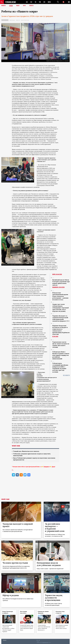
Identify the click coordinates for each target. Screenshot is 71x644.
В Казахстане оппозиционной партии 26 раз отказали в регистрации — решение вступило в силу (60, 296)
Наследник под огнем (24, 612)
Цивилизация (12, 20)
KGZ (31, 2)
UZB (44, 2)
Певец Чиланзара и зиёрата (8, 612)
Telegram (46, 467)
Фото (24, 6)
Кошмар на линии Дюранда (43, 612)
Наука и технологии (25, 20)
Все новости (66, 375)
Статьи (11, 6)
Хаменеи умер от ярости (60, 612)
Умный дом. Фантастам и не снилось (26, 451)
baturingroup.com (45, 643)
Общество (18, 20)
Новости (3, 6)
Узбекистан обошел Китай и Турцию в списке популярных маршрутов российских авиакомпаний (61, 355)
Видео (18, 6)
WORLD (49, 2)
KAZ (27, 2)
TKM (40, 2)
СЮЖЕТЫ (31, 6)
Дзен (53, 467)
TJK (35, 2)
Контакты (5, 640)
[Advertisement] (35, 489)
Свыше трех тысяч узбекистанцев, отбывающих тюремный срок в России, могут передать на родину (60, 308)
